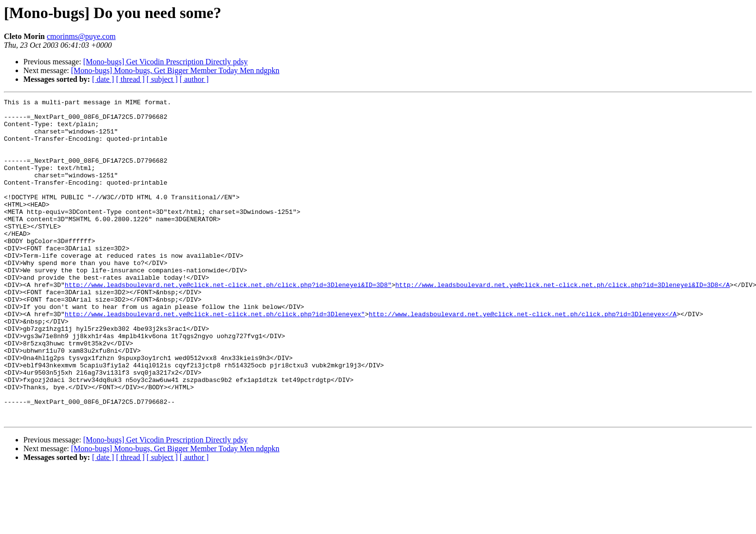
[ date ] (103, 79)
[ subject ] (162, 79)
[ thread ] (130, 79)
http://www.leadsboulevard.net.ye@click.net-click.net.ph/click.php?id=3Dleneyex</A (523, 358)
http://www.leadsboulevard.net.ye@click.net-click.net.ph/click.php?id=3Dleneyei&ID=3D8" (228, 323)
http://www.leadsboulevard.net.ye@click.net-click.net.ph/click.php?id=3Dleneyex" (215, 358)
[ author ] (194, 79)
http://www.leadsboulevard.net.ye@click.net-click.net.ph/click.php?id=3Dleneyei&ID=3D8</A (562, 323)
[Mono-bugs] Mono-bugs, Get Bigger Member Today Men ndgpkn (175, 70)
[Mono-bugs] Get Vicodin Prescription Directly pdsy (166, 62)
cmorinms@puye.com (81, 36)
